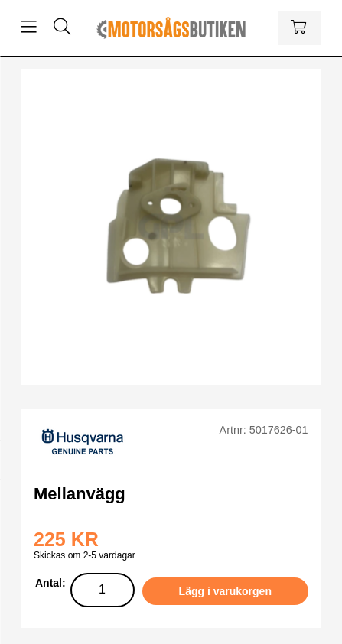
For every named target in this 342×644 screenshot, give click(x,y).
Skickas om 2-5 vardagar (85, 555)
